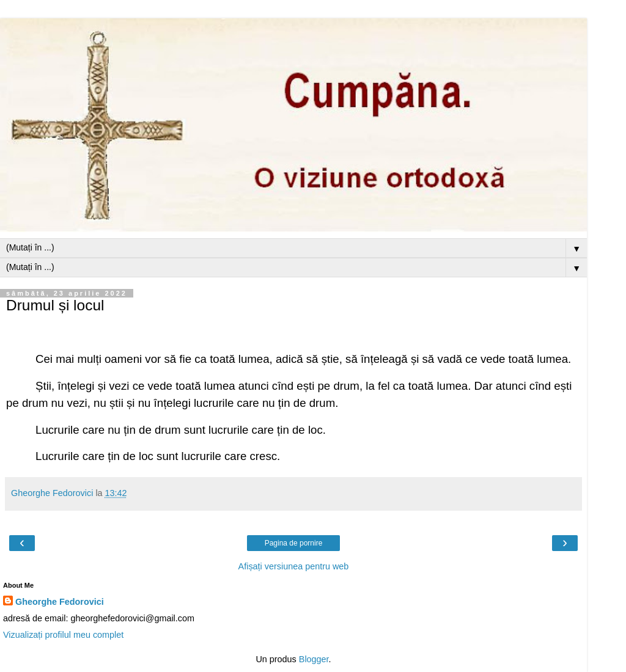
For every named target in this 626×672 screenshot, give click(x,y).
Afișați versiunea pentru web (294, 566)
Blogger (314, 659)
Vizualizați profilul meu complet (63, 635)
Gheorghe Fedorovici (60, 602)
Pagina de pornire (294, 543)
